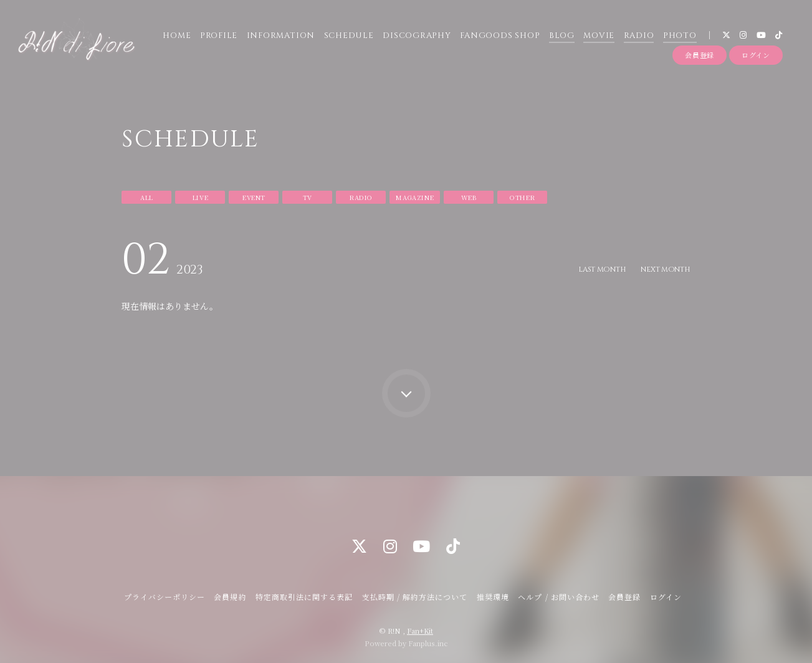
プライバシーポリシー (165, 597)
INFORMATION (280, 37)
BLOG (561, 37)
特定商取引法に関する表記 (304, 597)
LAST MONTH (599, 269)
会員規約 (230, 597)
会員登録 (700, 58)
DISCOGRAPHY (416, 37)
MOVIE (598, 37)
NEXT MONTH (664, 269)
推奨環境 (493, 597)
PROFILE (217, 37)
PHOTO (679, 37)
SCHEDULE (348, 37)
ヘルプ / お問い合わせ (558, 597)
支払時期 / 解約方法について (415, 597)
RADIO (638, 37)
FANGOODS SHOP (499, 37)
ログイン (756, 58)
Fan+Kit (420, 631)
